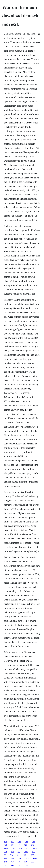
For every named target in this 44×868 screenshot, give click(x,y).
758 (5, 845)
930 (28, 848)
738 (33, 862)
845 (33, 845)
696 (5, 842)
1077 (27, 859)
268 (19, 845)
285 (27, 842)
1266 (27, 865)
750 (12, 859)
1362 (19, 865)
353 (5, 852)
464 (12, 842)
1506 (26, 852)
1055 (14, 848)
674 (21, 848)
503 (19, 852)
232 (25, 855)
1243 (35, 859)
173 (5, 862)
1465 (35, 848)
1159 (19, 859)
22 (5, 855)
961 (33, 842)
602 (5, 865)
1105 (19, 842)
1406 (6, 848)
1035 (32, 855)
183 (5, 859)
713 (12, 862)
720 (11, 855)
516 (26, 862)
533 (18, 855)
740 (12, 852)
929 (19, 862)
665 (12, 845)
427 (34, 852)
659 (12, 865)
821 (26, 845)
